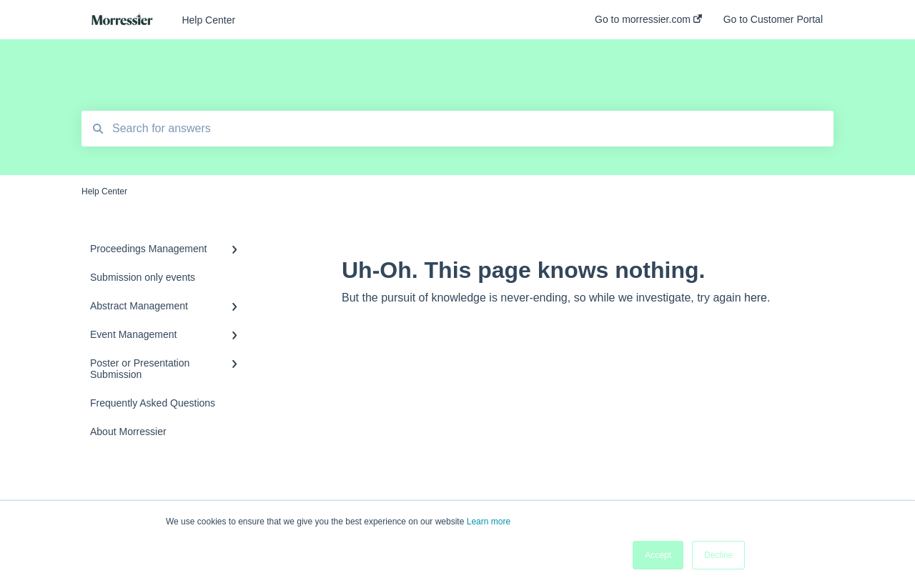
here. (757, 298)
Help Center (208, 20)
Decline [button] (718, 555)
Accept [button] (658, 555)
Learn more (489, 522)
